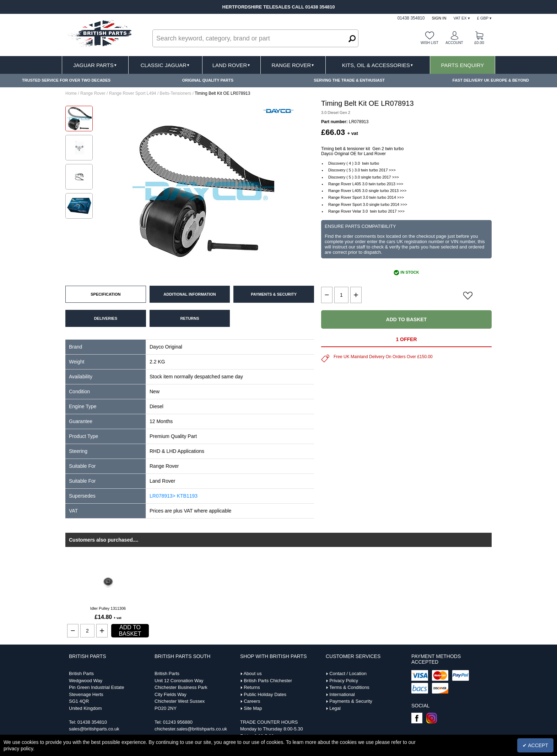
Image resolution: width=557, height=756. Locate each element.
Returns (252, 687)
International (342, 694)
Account (454, 43)
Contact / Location (348, 673)
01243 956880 (178, 722)
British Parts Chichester (268, 681)
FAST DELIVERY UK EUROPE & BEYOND (491, 80)
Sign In (439, 18)
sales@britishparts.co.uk (94, 729)
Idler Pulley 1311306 (108, 608)
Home (71, 93)
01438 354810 (92, 722)
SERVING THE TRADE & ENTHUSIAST (349, 80)
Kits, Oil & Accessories (378, 65)
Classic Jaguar (165, 65)
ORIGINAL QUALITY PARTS (208, 80)
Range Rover (293, 65)
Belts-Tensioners (176, 93)
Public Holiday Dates (265, 694)
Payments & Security (351, 701)
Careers (252, 701)
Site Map (253, 708)
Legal (335, 708)
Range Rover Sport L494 (133, 93)
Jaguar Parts (95, 65)
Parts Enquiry (463, 65)
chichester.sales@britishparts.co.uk (191, 729)
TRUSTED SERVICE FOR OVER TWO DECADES (66, 80)
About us (252, 673)
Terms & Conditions (349, 687)
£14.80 (108, 617)
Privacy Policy (344, 681)
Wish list (429, 43)
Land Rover (231, 65)
